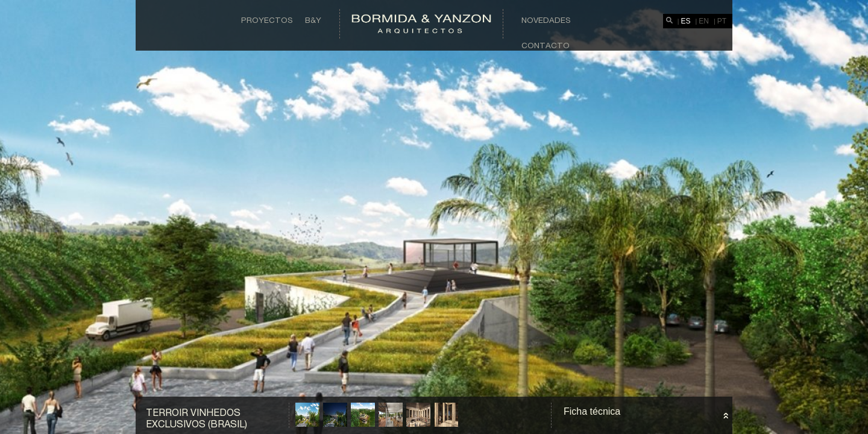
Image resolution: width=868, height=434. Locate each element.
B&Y (313, 20)
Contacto (546, 45)
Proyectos (267, 20)
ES (686, 21)
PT (722, 21)
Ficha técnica (592, 411)
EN (704, 21)
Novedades (546, 20)
